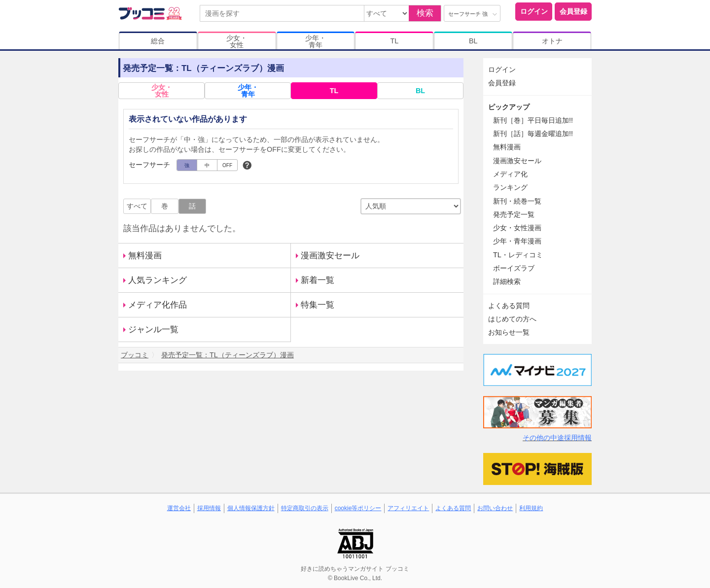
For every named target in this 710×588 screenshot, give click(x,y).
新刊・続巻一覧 (517, 201)
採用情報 (209, 508)
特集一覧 (318, 305)
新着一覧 (318, 280)
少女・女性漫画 (517, 228)
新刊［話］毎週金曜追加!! (533, 134)
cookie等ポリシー (358, 508)
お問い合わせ (495, 508)
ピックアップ (509, 107)
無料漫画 (145, 256)
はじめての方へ (512, 319)
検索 (425, 13)
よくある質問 (509, 306)
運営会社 (179, 508)
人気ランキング (158, 280)
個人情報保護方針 (251, 508)
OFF (227, 165)
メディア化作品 (158, 305)
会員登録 (573, 11)
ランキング (510, 187)
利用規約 (531, 508)
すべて (137, 206)
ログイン (534, 11)
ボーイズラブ (514, 268)
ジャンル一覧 (153, 329)
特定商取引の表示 (305, 508)
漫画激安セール (330, 256)
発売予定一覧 (514, 214)
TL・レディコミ (518, 255)
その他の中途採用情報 (557, 438)
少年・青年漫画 (517, 241)
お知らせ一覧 (509, 332)
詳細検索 (507, 281)
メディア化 (510, 174)
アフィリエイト (408, 508)
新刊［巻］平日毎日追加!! (533, 120)
